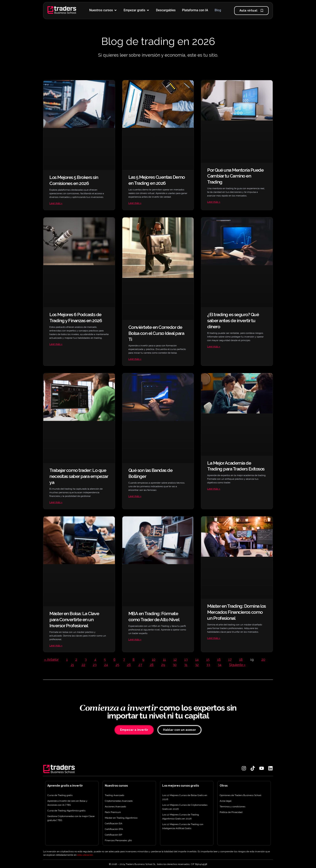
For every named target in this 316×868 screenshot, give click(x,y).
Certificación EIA (114, 823)
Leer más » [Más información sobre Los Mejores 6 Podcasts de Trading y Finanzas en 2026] (56, 344)
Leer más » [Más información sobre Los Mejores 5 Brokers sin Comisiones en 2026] (56, 203)
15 (208, 660)
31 (186, 666)
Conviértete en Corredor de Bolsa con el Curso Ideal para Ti (156, 333)
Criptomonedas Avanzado (119, 801)
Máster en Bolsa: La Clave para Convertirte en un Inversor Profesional (74, 620)
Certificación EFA (114, 829)
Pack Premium (113, 812)
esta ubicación (85, 855)
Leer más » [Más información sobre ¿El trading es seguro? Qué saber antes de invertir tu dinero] (214, 347)
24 (106, 666)
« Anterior (51, 660)
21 (72, 666)
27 (140, 666)
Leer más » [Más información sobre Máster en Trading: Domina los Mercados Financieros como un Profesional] (214, 639)
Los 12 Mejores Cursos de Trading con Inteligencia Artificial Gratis (183, 826)
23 (95, 666)
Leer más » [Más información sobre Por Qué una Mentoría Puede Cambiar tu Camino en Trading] (214, 202)
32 (197, 666)
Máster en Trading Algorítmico (121, 818)
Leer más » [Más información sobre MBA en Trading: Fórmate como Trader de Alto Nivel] (135, 640)
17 (230, 660)
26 (129, 666)
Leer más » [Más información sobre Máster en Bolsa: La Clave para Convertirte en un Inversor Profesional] (56, 646)
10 (154, 660)
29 (163, 666)
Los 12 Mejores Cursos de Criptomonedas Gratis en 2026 (185, 807)
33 (208, 666)
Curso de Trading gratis (60, 795)
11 (164, 660)
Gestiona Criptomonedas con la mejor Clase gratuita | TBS (71, 818)
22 (83, 666)
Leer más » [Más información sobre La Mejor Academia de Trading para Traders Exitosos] (214, 489)
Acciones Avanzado (115, 807)
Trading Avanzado (114, 795)
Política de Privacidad (231, 812)
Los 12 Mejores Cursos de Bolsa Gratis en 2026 (185, 797)
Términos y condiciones (232, 807)
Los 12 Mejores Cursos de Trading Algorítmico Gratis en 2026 (181, 817)
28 (152, 666)
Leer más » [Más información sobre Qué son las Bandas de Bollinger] (135, 497)
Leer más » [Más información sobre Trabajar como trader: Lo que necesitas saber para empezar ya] (56, 503)
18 (241, 660)
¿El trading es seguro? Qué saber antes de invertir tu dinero (233, 321)
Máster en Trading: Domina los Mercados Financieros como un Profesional (236, 613)
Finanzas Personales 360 (118, 840)
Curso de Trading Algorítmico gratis (66, 811)
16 (219, 660)
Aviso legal (226, 801)
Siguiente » (237, 666)
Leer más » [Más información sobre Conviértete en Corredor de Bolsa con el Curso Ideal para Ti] (135, 359)
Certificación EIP (113, 835)
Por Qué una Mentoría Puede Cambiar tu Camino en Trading (235, 176)
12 (175, 660)
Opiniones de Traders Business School (240, 795)
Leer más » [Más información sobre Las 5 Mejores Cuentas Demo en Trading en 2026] (135, 203)
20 (263, 660)
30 (175, 666)
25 (117, 666)
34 (220, 666)
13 (186, 660)
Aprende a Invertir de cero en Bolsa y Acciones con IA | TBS (67, 803)
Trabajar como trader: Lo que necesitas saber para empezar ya (79, 477)
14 (197, 660)
